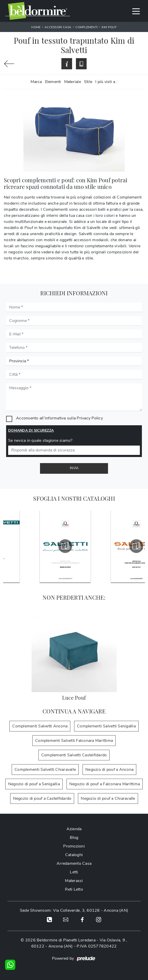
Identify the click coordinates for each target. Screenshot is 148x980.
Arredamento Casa (74, 863)
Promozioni (74, 846)
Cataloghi (74, 855)
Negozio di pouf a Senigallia (34, 784)
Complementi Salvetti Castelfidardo (74, 755)
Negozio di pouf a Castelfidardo (42, 798)
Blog (74, 838)
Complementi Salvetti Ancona (40, 726)
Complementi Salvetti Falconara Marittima (74, 741)
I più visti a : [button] (106, 82)
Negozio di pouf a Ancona (109, 770)
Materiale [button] (73, 82)
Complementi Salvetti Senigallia (106, 726)
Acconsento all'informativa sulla (59, 418)
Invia (74, 468)
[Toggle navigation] (136, 11)
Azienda (74, 829)
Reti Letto (74, 889)
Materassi (74, 881)
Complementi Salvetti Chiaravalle (45, 770)
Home (36, 27)
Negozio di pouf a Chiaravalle (108, 798)
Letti (74, 872)
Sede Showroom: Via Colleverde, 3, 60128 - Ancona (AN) (74, 910)
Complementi (86, 27)
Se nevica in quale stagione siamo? (40, 440)
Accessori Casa (58, 27)
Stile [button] (88, 82)
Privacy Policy (90, 418)
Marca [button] (36, 82)
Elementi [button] (53, 82)
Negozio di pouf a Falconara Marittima (105, 784)
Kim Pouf (109, 27)
